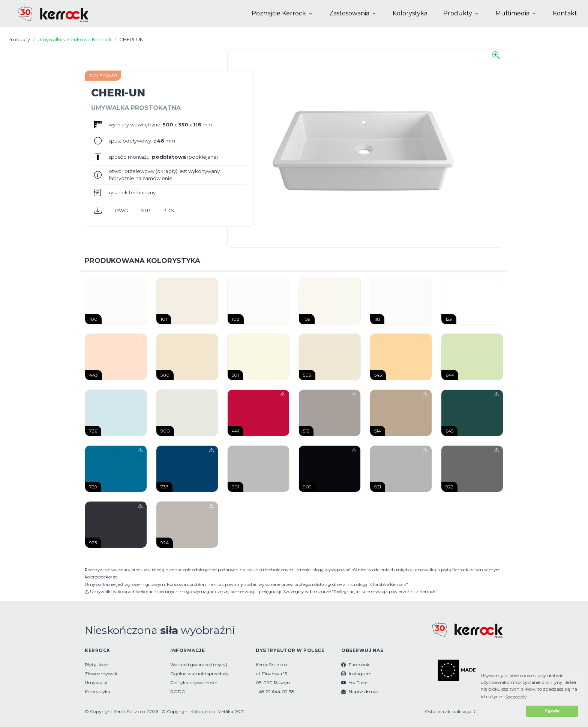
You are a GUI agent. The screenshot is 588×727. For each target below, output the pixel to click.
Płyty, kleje (96, 665)
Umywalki (96, 683)
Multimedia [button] (512, 13)
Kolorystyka (410, 13)
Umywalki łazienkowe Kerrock (75, 39)
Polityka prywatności (193, 683)
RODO (178, 692)
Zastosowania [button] (349, 13)
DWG (121, 210)
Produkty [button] (458, 13)
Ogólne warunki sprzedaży (199, 674)
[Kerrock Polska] (47, 14)
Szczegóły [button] (516, 697)
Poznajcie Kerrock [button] (279, 13)
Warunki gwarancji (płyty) (199, 665)
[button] (502, 711)
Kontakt (565, 13)
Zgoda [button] (552, 711)
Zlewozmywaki (102, 674)
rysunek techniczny (132, 192)
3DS (169, 210)
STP (146, 210)
